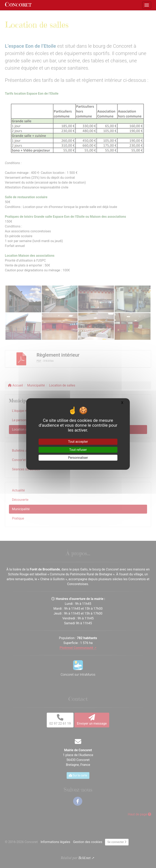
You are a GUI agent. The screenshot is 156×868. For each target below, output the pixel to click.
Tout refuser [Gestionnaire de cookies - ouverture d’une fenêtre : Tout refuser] (78, 450)
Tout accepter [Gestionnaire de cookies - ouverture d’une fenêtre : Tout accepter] (78, 442)
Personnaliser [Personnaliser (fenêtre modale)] (78, 458)
